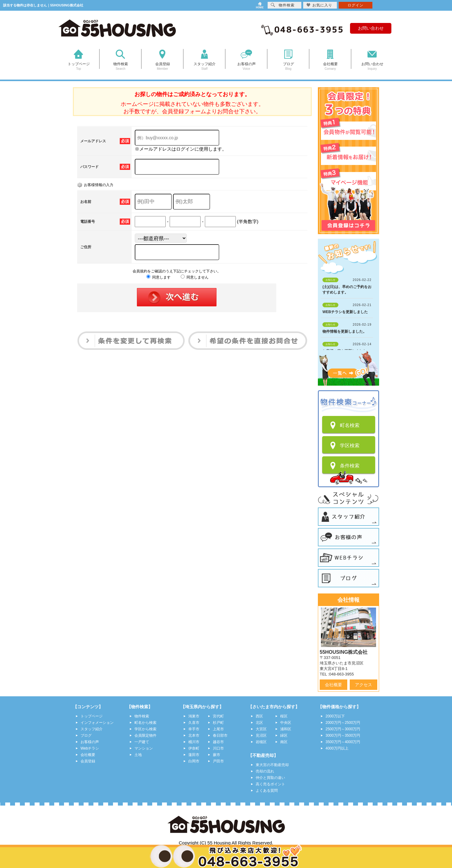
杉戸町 (218, 723)
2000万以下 (335, 716)
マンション (144, 748)
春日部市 (220, 735)
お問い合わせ (371, 28)
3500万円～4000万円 (343, 742)
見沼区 (261, 735)
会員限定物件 (145, 735)
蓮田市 (194, 755)
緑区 (284, 735)
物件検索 (142, 716)
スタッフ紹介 (92, 729)
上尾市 (218, 729)
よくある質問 (267, 791)
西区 (259, 716)
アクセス (363, 685)
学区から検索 (145, 729)
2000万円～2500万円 (343, 723)
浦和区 (286, 729)
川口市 (218, 748)
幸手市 (194, 729)
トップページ (92, 716)
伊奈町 (194, 748)
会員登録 (88, 761)
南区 (284, 742)
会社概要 (333, 685)
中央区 (286, 723)
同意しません (195, 277)
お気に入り (319, 5)
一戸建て (142, 742)
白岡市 (194, 761)
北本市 (194, 735)
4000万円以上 (337, 748)
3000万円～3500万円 (343, 735)
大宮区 (261, 729)
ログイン (356, 5)
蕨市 (217, 755)
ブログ (86, 735)
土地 (138, 755)
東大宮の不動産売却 (272, 765)
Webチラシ (90, 748)
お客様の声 (90, 742)
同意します (158, 277)
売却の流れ (265, 771)
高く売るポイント (270, 784)
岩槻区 (261, 742)
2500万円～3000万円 (343, 729)
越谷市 (218, 742)
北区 (259, 723)
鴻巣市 (194, 716)
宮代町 (218, 716)
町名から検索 (145, 723)
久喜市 (194, 723)
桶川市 (194, 742)
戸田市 (218, 761)
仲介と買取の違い (270, 778)
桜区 (284, 716)
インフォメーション (97, 723)
